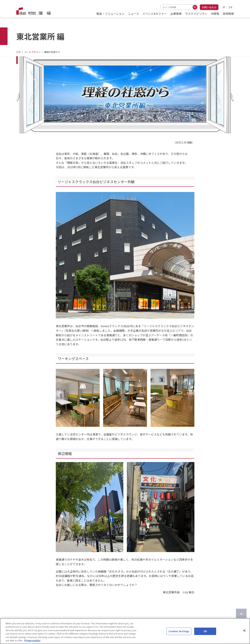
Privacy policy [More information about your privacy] (32, 640)
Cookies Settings (179, 631)
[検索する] (195, 7)
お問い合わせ (209, 7)
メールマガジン (32, 52)
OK (205, 631)
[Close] (244, 631)
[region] (125, 631)
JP (224, 7)
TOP (19, 52)
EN (230, 7)
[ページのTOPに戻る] (241, 614)
